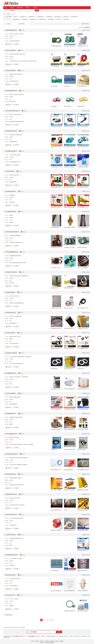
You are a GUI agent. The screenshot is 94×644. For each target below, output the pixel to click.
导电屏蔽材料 (12, 417)
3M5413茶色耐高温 (83, 227)
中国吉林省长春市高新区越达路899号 (17, 121)
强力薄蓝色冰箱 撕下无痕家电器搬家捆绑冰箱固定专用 (57, 167)
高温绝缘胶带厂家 (32, 17)
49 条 (11, 180)
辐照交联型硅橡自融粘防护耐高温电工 (57, 187)
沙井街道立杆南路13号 (14, 586)
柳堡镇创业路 (12, 202)
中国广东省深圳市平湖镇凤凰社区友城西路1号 (18, 465)
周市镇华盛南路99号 (13, 142)
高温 (16, 94)
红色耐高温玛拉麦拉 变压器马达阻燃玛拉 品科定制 (57, 530)
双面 (15, 155)
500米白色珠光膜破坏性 (70, 389)
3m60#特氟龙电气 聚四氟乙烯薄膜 (57, 328)
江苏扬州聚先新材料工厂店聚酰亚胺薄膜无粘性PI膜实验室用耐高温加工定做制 (83, 207)
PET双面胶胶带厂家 (41, 17)
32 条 (11, 260)
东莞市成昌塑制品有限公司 (11, 30)
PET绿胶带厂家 (66, 19)
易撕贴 (11, 437)
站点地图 (47, 641)
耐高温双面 (13, 458)
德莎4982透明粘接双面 (70, 227)
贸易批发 (11, 218)
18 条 (11, 563)
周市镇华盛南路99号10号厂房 (15, 162)
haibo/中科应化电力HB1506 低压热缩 (83, 127)
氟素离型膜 (18, 235)
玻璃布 (16, 74)
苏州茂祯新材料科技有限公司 (11, 131)
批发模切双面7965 (69, 470)
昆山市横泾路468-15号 (14, 81)
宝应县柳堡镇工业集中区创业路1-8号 (16, 485)
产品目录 (8, 14)
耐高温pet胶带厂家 (58, 17)
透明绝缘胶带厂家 (33, 19)
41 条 (11, 159)
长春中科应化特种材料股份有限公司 (13, 111)
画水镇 (11, 384)
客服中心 (42, 641)
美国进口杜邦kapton (69, 288)
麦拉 (21, 74)
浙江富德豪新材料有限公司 (11, 373)
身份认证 (22, 30)
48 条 (11, 321)
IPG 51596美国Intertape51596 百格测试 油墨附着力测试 (83, 349)
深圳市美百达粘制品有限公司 (12, 454)
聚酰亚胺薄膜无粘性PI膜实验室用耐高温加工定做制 (70, 207)
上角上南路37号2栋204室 (14, 41)
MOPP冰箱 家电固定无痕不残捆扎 (70, 147)
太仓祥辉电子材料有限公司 (11, 535)
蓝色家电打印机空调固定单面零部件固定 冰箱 (83, 167)
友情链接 (61, 641)
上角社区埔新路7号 (13, 525)
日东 (18, 579)
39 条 (11, 139)
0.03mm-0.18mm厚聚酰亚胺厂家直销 (83, 268)
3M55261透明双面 (55, 227)
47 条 (11, 240)
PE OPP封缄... (18, 377)
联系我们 (37, 641)
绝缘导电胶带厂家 (51, 19)
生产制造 (11, 36)
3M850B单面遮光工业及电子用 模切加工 (70, 328)
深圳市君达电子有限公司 (10, 333)
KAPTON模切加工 (68, 369)
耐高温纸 (19, 256)
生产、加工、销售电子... (14, 599)
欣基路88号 (11, 606)
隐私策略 (52, 641)
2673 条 (11, 59)
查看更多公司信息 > (86, 30)
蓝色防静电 (55, 571)
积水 (11, 296)
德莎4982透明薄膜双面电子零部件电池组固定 (70, 591)
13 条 (11, 220)
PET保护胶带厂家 (74, 17)
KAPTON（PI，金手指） (57, 268)
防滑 (66, 510)
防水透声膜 (16, 54)
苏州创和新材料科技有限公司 (11, 91)
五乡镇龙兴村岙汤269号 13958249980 (17, 505)
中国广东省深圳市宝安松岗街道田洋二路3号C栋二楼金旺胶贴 (21, 444)
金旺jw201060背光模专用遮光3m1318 (70, 449)
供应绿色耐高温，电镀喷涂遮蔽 (83, 248)
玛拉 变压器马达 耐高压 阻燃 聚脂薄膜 (57, 409)
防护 (11, 114)
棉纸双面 (17, 538)
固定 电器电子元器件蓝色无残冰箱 (83, 147)
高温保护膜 (16, 518)
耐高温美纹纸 (25, 458)
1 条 (10, 543)
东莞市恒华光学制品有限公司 (11, 514)
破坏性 (12, 377)
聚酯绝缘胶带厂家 (16, 19)
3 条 (10, 583)
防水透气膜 (12, 54)
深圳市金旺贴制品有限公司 (11, 434)
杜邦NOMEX (82, 288)
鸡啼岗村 (11, 424)
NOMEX (12, 276)
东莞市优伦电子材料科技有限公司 (12, 232)
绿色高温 (68, 106)
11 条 (11, 301)
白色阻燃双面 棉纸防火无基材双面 (83, 46)
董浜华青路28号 (12, 101)
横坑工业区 (11, 283)
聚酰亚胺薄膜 (12, 195)
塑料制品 (14, 175)
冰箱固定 (12, 135)
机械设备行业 (20, 8)
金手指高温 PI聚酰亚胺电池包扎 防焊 (57, 490)
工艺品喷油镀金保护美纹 (83, 470)
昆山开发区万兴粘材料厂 (11, 393)
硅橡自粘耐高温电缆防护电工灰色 (70, 187)
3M (15, 296)
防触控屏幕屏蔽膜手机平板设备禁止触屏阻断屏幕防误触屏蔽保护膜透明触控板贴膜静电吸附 (70, 530)
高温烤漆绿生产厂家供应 (57, 470)
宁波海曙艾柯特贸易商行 (10, 292)
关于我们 (33, 641)
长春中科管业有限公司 (10, 171)
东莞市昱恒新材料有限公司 (11, 413)
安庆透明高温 (82, 86)
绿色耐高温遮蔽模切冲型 (70, 46)
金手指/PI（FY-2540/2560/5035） (57, 248)
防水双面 (81, 66)
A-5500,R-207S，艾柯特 (57, 308)
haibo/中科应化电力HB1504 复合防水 (57, 127)
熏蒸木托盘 (12, 498)
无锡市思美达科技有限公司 (11, 313)
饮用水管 (18, 175)
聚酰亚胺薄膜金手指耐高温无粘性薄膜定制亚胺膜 (83, 490)
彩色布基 (19, 458)
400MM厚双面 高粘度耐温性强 (83, 550)
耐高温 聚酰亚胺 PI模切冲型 (70, 429)
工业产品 (15, 34)
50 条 (11, 503)
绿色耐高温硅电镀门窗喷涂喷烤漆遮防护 (70, 611)
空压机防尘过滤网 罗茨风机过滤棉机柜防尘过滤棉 (83, 409)
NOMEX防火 (81, 369)
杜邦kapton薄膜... (18, 276)
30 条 (11, 200)
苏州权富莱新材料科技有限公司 (12, 555)
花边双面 (17, 135)
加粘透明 (54, 450)
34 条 (11, 422)
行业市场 (35, 8)
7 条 (10, 99)
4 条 (10, 523)
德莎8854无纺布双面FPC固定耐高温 (83, 591)
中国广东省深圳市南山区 (14, 343)
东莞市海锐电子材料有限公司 (11, 272)
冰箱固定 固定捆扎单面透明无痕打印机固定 (70, 167)
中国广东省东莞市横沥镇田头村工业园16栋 (18, 263)
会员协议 (57, 641)
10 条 (11, 462)
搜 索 (59, 632)
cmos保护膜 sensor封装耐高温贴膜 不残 (83, 429)
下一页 (51, 620)
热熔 (20, 114)
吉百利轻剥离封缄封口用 (83, 389)
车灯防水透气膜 (22, 54)
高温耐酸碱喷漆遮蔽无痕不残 (57, 46)
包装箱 (18, 498)
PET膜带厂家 (59, 19)
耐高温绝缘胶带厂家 (42, 19)
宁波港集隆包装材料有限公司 (11, 494)
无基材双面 (12, 538)
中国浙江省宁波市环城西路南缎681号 (17, 303)
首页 (6, 8)
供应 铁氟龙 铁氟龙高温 (57, 429)
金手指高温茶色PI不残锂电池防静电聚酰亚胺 (57, 207)
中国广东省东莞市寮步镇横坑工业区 (16, 364)
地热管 (11, 175)
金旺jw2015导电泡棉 (81, 450)
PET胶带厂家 (16, 17)
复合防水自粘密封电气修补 (83, 187)
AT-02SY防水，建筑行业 (83, 308)
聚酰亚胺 (15, 478)
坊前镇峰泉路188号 (13, 323)
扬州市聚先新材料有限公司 (11, 191)
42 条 (11, 79)
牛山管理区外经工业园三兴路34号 (16, 242)
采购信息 (12, 8)
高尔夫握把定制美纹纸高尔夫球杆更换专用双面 (83, 611)
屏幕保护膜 (21, 518)
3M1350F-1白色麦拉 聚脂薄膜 (70, 349)
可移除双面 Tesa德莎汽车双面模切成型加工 (83, 328)
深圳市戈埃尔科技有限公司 (11, 50)
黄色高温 (81, 106)
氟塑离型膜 (14, 235)
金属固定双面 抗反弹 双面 (83, 571)
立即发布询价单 (15, 627)
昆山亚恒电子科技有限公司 (11, 70)
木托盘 (15, 498)
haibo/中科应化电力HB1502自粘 (70, 127)
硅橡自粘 (16, 114)
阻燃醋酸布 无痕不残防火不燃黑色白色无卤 (57, 147)
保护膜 (11, 34)
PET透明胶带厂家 (50, 17)
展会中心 (28, 8)
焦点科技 (49, 643)
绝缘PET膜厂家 (66, 17)
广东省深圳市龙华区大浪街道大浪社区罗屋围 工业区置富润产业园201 (23, 61)
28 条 (11, 38)
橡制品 (11, 397)
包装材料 (19, 397)
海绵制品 (15, 397)
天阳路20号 (11, 222)
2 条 (10, 603)
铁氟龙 (12, 74)
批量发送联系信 (85, 24)
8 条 (10, 482)
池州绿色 (54, 86)
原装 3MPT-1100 (68, 308)
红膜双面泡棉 (55, 66)
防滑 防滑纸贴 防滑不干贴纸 (57, 510)
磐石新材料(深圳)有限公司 (11, 575)
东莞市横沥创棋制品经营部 (12, 252)
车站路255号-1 (12, 565)
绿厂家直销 (68, 268)
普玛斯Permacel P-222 (57, 349)
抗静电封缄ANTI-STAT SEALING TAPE (57, 389)
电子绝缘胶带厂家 (23, 17)
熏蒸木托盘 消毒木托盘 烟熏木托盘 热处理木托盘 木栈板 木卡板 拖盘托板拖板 (83, 510)
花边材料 (19, 155)
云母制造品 (19, 478)
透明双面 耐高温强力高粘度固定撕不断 (70, 409)
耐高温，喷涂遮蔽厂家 (70, 248)
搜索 (37, 10)
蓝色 (67, 86)
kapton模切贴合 (55, 288)
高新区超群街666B (13, 182)
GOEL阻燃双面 (69, 66)
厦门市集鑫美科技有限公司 (11, 212)
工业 (11, 155)
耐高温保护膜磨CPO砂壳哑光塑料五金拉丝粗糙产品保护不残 (83, 530)
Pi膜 (10, 256)
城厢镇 (11, 545)
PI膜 (10, 235)
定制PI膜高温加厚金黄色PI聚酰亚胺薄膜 (70, 490)
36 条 (11, 119)
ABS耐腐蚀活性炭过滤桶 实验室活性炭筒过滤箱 (70, 571)
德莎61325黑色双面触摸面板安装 (57, 591)
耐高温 (21, 94)
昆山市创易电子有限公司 (10, 595)
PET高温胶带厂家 (25, 19)
